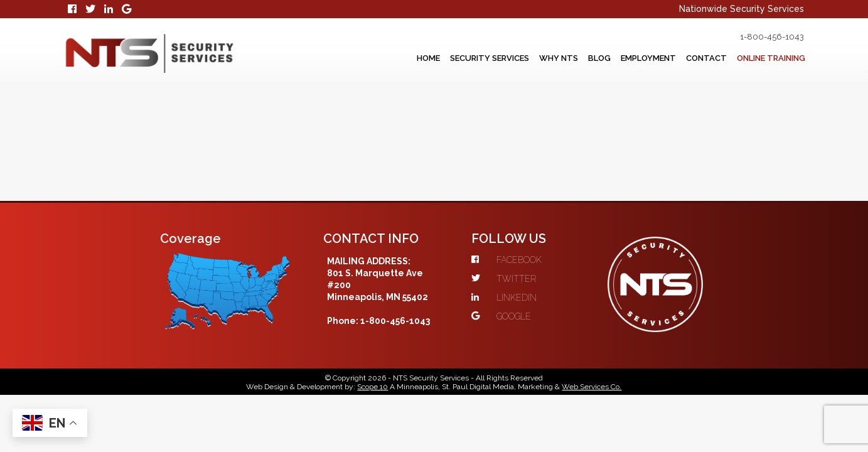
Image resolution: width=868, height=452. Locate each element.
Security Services (435, 58)
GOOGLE (525, 230)
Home (364, 58)
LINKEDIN (528, 212)
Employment (620, 58)
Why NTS (514, 58)
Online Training (764, 58)
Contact (688, 58)
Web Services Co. (592, 306)
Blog (562, 58)
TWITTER (528, 193)
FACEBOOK (530, 174)
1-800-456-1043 (755, 37)
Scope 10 (373, 306)
